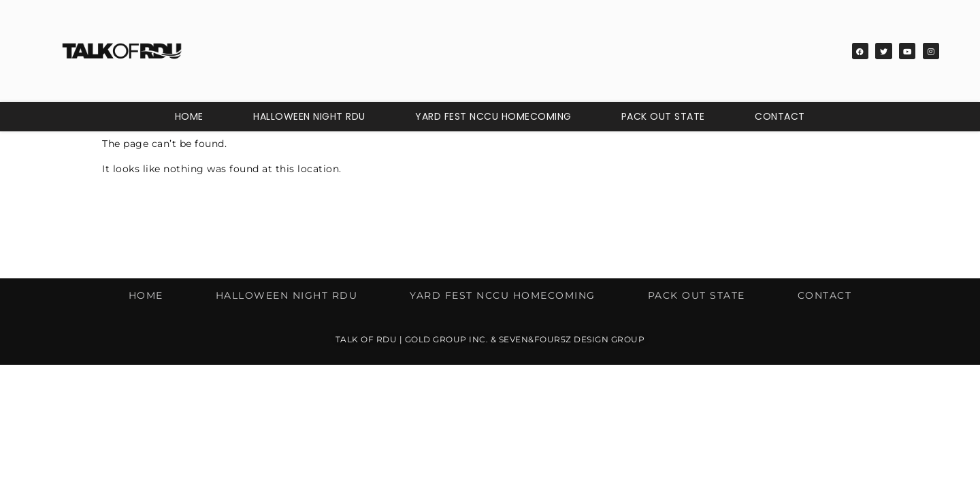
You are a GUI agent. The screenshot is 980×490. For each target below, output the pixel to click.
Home (189, 116)
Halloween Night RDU (309, 116)
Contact (780, 116)
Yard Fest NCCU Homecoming (493, 116)
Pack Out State (663, 116)
